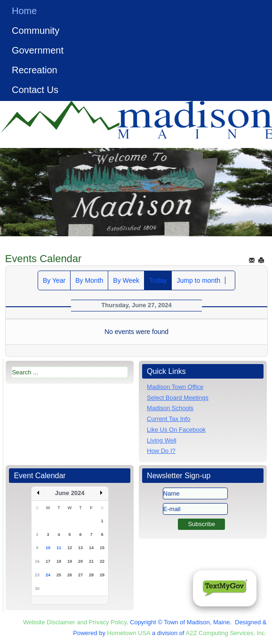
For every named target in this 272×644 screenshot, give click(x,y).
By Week (126, 280)
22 (102, 561)
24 (48, 575)
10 (48, 548)
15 (102, 548)
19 (70, 561)
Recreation (35, 70)
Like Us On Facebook (176, 430)
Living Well (162, 440)
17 (48, 561)
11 (59, 548)
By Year (54, 280)
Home (24, 11)
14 (91, 548)
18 (59, 561)
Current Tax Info (168, 419)
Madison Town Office (175, 387)
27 (80, 575)
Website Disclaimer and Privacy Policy (75, 622)
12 (70, 548)
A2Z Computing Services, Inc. (226, 633)
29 (102, 575)
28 (91, 575)
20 (80, 561)
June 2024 (70, 493)
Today (158, 280)
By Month (89, 280)
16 (37, 561)
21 (91, 561)
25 (59, 575)
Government (38, 50)
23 (37, 575)
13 (80, 548)
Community (36, 31)
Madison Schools (170, 408)
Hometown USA (129, 633)
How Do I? (161, 451)
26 (70, 575)
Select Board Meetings (178, 398)
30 (37, 589)
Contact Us (35, 90)
